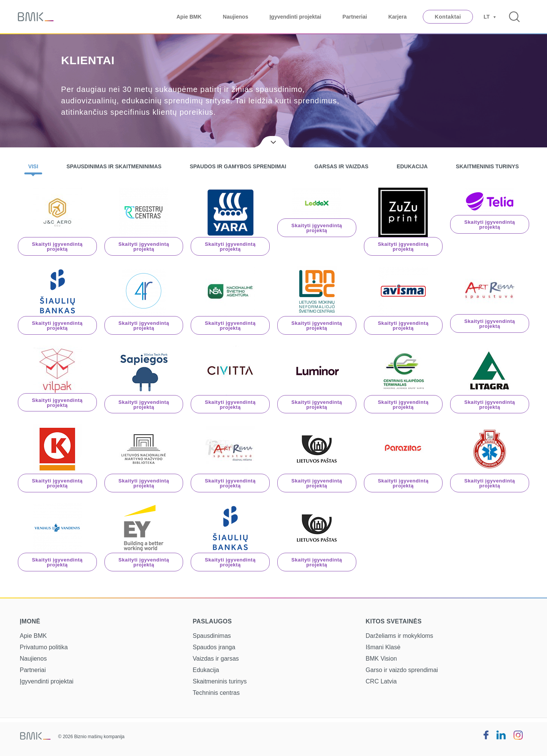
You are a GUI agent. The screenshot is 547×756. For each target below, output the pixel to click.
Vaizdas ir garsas (216, 659)
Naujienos (236, 17)
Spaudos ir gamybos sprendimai (238, 166)
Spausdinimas (212, 636)
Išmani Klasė (383, 647)
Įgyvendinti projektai (295, 17)
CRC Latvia (381, 681)
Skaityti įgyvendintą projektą (57, 247)
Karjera (397, 17)
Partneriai (355, 17)
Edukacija (412, 166)
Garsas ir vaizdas (341, 166)
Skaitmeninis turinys (487, 166)
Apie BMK (189, 17)
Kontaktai (448, 17)
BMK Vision (381, 659)
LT (487, 17)
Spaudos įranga (214, 647)
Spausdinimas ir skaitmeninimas (114, 166)
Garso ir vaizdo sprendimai (402, 670)
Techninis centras (216, 693)
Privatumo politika (44, 647)
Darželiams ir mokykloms (400, 636)
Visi (33, 166)
